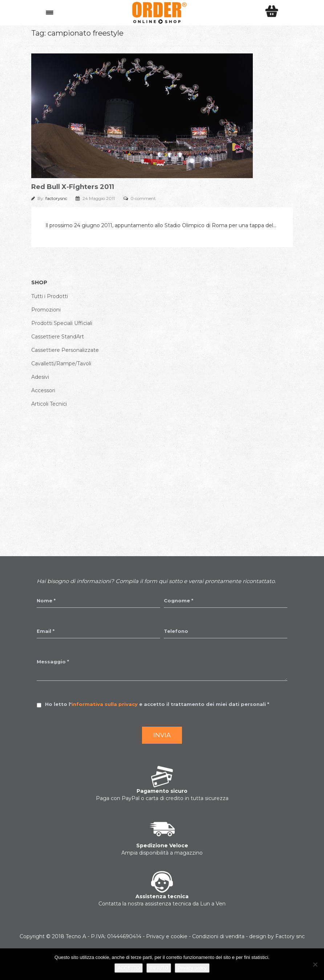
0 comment (143, 198)
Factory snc (290, 936)
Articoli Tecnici (49, 404)
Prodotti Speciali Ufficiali (62, 323)
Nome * (46, 601)
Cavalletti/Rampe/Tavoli (61, 364)
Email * (46, 631)
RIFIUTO (159, 968)
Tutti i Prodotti (50, 296)
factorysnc (57, 198)
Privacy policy (192, 968)
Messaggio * (53, 662)
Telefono (176, 631)
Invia (162, 735)
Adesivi (40, 377)
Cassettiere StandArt (58, 337)
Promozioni (46, 310)
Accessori (43, 390)
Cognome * (179, 601)
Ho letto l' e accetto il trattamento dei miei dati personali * (157, 704)
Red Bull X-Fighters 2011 (73, 187)
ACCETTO (129, 968)
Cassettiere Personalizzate (65, 350)
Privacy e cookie (167, 936)
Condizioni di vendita (218, 936)
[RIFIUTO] (315, 964)
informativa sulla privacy (105, 704)
